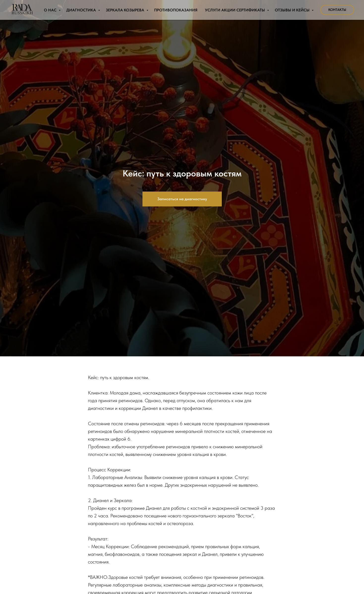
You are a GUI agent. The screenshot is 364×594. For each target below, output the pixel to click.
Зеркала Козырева (126, 10)
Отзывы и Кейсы (293, 10)
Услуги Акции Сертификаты (235, 10)
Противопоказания (176, 10)
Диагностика (82, 10)
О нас (51, 10)
